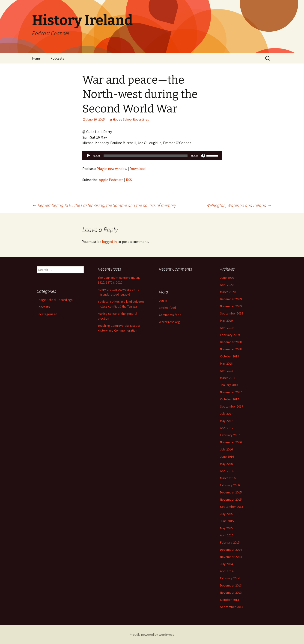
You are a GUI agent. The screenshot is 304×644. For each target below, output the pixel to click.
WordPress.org (169, 322)
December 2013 (231, 585)
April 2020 (227, 285)
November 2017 (231, 392)
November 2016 (231, 442)
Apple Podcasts (111, 180)
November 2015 (231, 499)
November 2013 (231, 593)
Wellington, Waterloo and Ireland (239, 205)
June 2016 (227, 457)
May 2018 (226, 363)
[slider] (146, 156)
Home (36, 58)
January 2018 (229, 385)
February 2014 (230, 578)
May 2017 (226, 421)
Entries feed (167, 308)
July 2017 (226, 414)
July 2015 (226, 514)
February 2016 (230, 485)
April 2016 (227, 471)
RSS (129, 180)
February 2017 (230, 435)
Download (138, 169)
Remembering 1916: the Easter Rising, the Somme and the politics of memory (104, 205)
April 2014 (227, 571)
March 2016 (228, 478)
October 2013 (229, 600)
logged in (109, 242)
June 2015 (227, 521)
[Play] (88, 156)
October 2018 (229, 356)
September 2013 (232, 607)
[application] (152, 156)
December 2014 (231, 550)
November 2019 (231, 306)
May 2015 (226, 528)
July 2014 (226, 564)
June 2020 (227, 278)
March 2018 (228, 378)
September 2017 (232, 406)
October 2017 (229, 399)
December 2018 (231, 342)
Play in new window (112, 169)
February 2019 (230, 335)
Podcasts (57, 58)
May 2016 (226, 464)
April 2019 (227, 328)
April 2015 (227, 535)
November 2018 (231, 349)
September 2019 (232, 313)
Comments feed (170, 315)
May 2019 (226, 320)
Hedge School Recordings (131, 119)
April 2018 (227, 371)
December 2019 (231, 299)
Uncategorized (47, 314)
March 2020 (228, 292)
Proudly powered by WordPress (152, 635)
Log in (163, 300)
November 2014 (231, 557)
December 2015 (231, 492)
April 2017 (227, 428)
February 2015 (230, 542)
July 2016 (226, 449)
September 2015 (232, 507)
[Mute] (203, 156)
